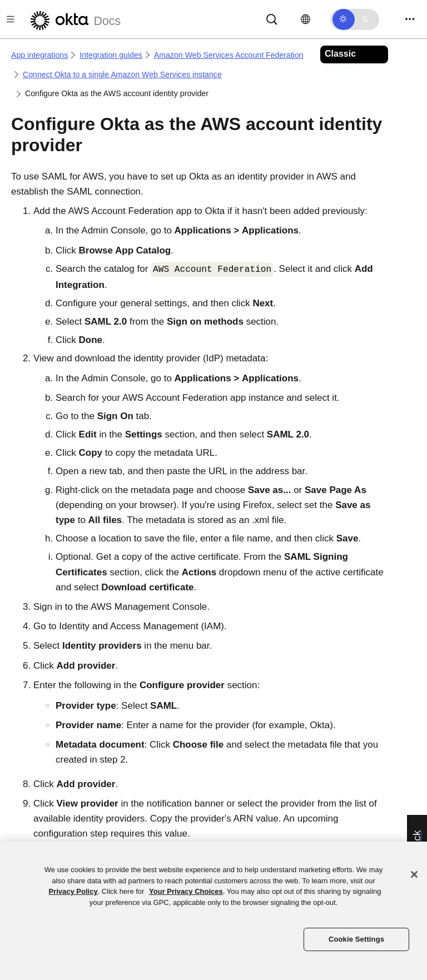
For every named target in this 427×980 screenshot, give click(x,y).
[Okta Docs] (74, 19)
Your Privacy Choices (186, 891)
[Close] (414, 874)
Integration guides (111, 55)
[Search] (272, 19)
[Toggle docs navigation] (11, 19)
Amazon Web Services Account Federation (229, 55)
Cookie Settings (356, 939)
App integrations (39, 55)
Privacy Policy (73, 891)
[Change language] (306, 19)
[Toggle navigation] (410, 19)
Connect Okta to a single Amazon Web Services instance (122, 74)
